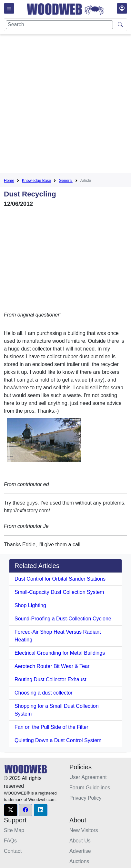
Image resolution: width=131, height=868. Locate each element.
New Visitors (84, 830)
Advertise (80, 851)
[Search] (59, 25)
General (66, 181)
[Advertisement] (65, 105)
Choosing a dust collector (44, 693)
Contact (13, 851)
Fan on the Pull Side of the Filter (51, 727)
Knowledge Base (36, 181)
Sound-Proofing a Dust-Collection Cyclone (63, 619)
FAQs (10, 841)
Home (9, 181)
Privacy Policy (86, 798)
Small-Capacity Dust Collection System (59, 592)
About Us (80, 841)
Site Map (14, 830)
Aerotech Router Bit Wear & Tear (52, 666)
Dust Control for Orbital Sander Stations (60, 579)
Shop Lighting (30, 605)
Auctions (79, 861)
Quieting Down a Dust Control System (58, 740)
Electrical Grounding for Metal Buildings (60, 653)
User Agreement (88, 777)
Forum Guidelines (90, 788)
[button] (11, 810)
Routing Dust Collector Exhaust (50, 679)
